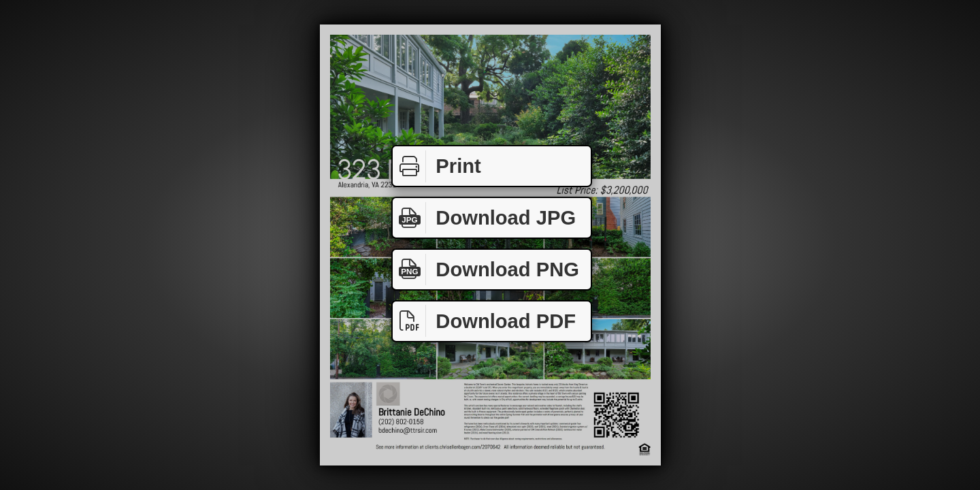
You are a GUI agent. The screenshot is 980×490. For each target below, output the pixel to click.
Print (437, 166)
